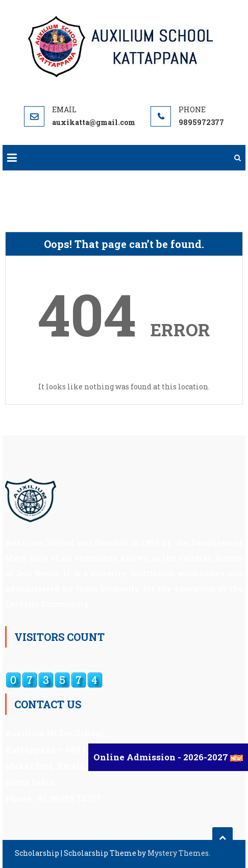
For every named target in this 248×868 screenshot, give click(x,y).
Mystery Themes (178, 853)
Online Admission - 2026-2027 (162, 757)
